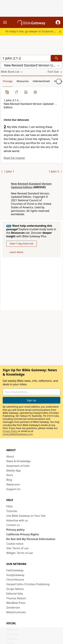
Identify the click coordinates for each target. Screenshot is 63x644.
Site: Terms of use (17, 548)
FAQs (10, 506)
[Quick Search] (25, 58)
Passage (8, 81)
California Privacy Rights (23, 534)
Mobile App (14, 471)
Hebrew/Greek (41, 81)
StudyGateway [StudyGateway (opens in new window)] (15, 575)
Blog (9, 480)
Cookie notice (15, 544)
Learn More (16, 252)
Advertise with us (17, 520)
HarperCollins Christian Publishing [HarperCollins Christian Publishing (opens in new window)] (28, 584)
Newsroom (13, 484)
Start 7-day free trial (22, 243)
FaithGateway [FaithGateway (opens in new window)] (15, 570)
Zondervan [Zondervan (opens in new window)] (13, 607)
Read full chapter (14, 158)
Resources (23, 81)
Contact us (13, 525)
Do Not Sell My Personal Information (31, 539)
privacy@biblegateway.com (18, 434)
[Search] (56, 58)
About (10, 456)
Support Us (13, 489)
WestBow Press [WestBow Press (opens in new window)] (16, 603)
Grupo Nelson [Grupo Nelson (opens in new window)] (15, 589)
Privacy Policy (10, 431)
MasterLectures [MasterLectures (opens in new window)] (16, 612)
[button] (58, 22)
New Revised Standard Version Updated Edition (31, 185)
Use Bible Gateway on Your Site (26, 516)
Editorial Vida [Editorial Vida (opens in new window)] (15, 594)
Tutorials (12, 511)
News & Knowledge (19, 461)
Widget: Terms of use (20, 553)
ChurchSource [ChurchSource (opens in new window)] (15, 580)
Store (10, 475)
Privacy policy (16, 530)
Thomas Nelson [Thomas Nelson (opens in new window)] (16, 598)
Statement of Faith (18, 466)
